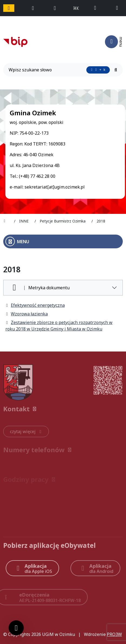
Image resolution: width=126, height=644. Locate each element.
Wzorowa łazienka (27, 314)
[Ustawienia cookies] (16, 628)
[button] (63, 409)
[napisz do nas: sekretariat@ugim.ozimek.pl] (119, 8)
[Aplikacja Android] (95, 568)
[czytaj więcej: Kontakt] (26, 431)
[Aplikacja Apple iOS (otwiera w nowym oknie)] (32, 568)
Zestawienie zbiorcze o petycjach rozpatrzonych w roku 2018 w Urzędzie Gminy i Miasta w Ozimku (59, 326)
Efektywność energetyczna (35, 305)
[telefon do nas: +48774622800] (98, 8)
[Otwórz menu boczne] (63, 241)
